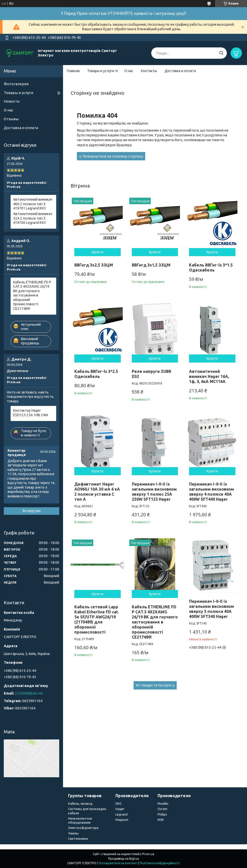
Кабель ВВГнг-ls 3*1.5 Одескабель (211, 267)
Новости (12, 101)
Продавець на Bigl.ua (124, 859)
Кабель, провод (80, 803)
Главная (73, 71)
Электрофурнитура (83, 828)
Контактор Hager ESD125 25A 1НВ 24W (31, 413)
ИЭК (161, 820)
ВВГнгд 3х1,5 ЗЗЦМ (151, 265)
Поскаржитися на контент (118, 863)
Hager (120, 809)
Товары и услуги (101, 71)
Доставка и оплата (180, 71)
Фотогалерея (16, 84)
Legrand (121, 814)
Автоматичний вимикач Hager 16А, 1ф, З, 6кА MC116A (209, 376)
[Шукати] (221, 53)
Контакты (149, 71)
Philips (162, 814)
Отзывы (11, 119)
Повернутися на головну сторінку (113, 156)
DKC (119, 803)
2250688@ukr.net (29, 693)
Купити (98, 252)
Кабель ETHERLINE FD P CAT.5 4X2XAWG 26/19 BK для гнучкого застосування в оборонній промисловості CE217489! (155, 622)
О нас (129, 71)
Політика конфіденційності (160, 863)
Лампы (73, 833)
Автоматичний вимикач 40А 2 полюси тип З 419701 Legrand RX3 (33, 204)
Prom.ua (148, 854)
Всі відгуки (32, 511)
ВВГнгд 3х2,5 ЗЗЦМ (94, 265)
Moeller (163, 803)
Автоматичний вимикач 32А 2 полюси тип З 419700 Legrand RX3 (33, 218)
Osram (162, 809)
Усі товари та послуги (153, 685)
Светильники (78, 839)
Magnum (122, 820)
